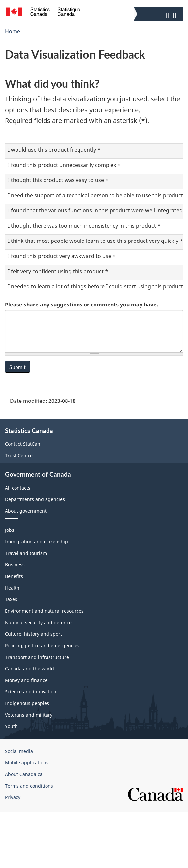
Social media (19, 751)
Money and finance (26, 680)
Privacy (13, 797)
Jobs (10, 530)
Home (13, 31)
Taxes (11, 599)
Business (15, 565)
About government (26, 511)
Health (12, 588)
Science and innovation (31, 692)
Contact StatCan (23, 444)
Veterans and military (29, 715)
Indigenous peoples (27, 703)
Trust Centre (19, 455)
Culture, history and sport (33, 634)
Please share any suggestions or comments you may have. (82, 305)
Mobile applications (27, 763)
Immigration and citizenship (36, 542)
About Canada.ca (24, 774)
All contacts (18, 488)
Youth (11, 726)
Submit (17, 367)
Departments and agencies (35, 499)
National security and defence (38, 622)
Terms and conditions (29, 786)
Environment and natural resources (44, 611)
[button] (159, 14)
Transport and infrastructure (37, 657)
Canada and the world (30, 669)
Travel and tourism (26, 553)
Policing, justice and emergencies (42, 645)
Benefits (14, 576)
